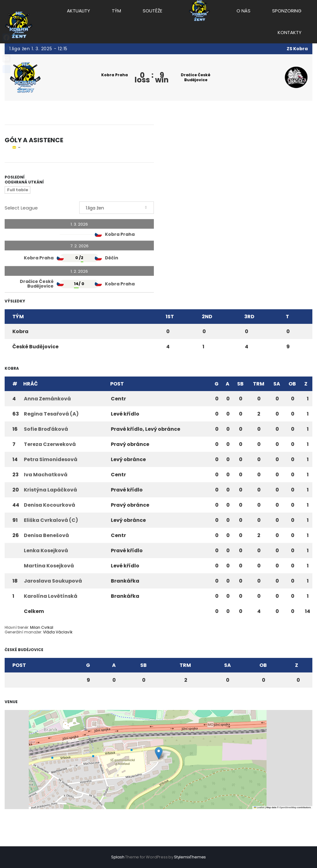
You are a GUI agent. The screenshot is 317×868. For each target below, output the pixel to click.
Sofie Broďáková (46, 429)
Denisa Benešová (46, 535)
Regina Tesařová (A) (51, 414)
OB (292, 384)
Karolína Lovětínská (51, 596)
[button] (159, 753)
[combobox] (117, 208)
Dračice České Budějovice (196, 77)
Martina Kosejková (49, 566)
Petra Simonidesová (51, 459)
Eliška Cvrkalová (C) (51, 520)
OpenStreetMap (288, 807)
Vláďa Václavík (58, 632)
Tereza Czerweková (50, 444)
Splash (118, 857)
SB (240, 384)
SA (277, 384)
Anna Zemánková (47, 399)
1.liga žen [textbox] (95, 208)
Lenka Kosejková (46, 551)
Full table (18, 190)
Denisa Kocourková (50, 505)
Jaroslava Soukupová (53, 581)
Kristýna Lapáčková (50, 490)
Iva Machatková (46, 475)
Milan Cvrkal (42, 627)
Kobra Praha (115, 75)
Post (117, 384)
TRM (259, 384)
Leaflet (259, 807)
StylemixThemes (190, 857)
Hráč (30, 384)
